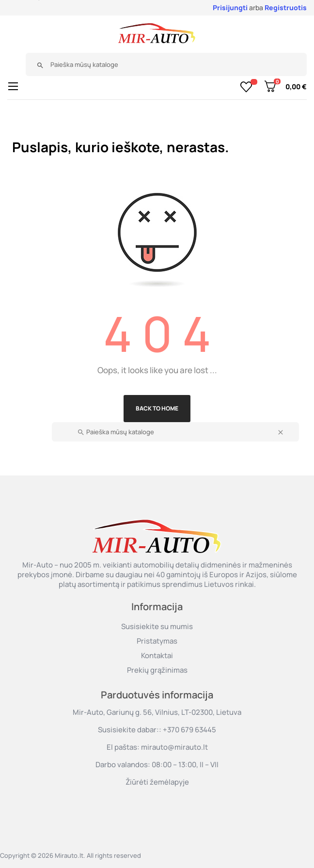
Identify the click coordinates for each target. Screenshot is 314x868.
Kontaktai (157, 655)
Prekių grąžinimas (157, 670)
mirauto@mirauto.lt (174, 747)
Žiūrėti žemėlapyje (157, 782)
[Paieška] (154, 64)
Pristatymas (157, 641)
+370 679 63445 (189, 730)
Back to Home (157, 408)
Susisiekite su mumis (157, 626)
